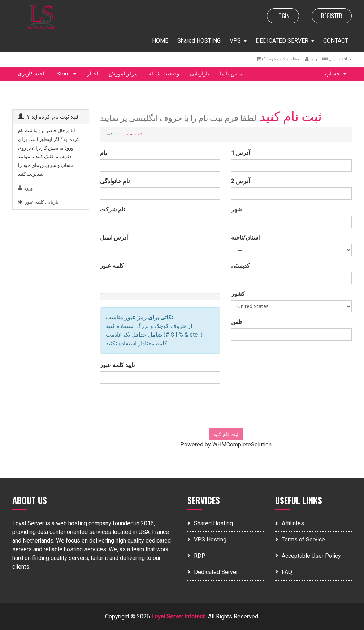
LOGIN (283, 16)
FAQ (284, 572)
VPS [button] (238, 41)
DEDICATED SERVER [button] (285, 41)
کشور (238, 294)
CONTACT (336, 41)
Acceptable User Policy (308, 556)
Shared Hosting (210, 523)
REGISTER (332, 16)
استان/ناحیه (245, 238)
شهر (236, 209)
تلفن (236, 322)
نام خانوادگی (115, 181)
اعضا (110, 134)
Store (66, 74)
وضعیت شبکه (164, 74)
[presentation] (226, 409)
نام (103, 153)
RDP (196, 556)
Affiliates (290, 523)
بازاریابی (200, 74)
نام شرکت (112, 209)
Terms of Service (300, 540)
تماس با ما (232, 74)
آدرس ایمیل (114, 238)
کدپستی (240, 266)
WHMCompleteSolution (242, 445)
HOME (160, 41)
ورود (311, 59)
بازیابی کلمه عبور (38, 202)
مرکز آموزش (123, 74)
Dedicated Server (213, 572)
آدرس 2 (240, 181)
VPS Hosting (207, 540)
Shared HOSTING (199, 41)
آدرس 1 (240, 153)
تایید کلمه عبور (117, 365)
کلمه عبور (112, 266)
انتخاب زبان (337, 59)
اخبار (92, 74)
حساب (336, 74)
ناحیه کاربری (32, 74)
